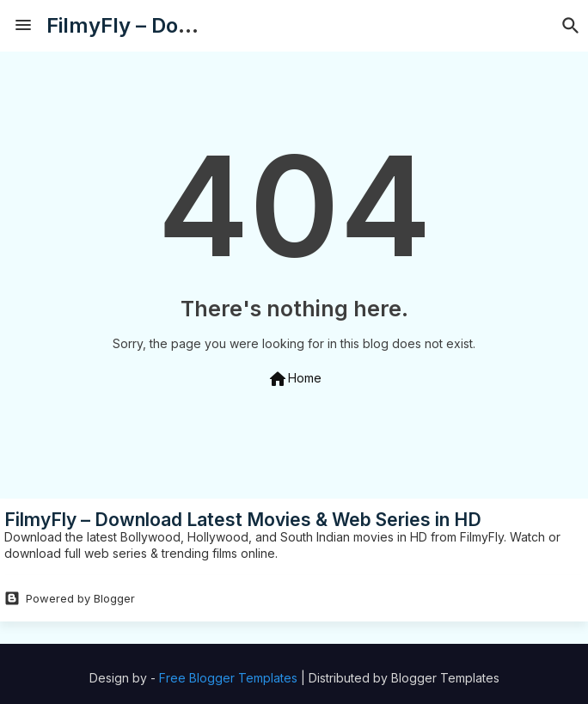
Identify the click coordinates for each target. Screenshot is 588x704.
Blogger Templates (445, 678)
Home (294, 379)
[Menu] (23, 26)
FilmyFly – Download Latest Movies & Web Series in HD (243, 520)
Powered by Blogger (70, 598)
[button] (571, 26)
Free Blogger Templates (228, 678)
